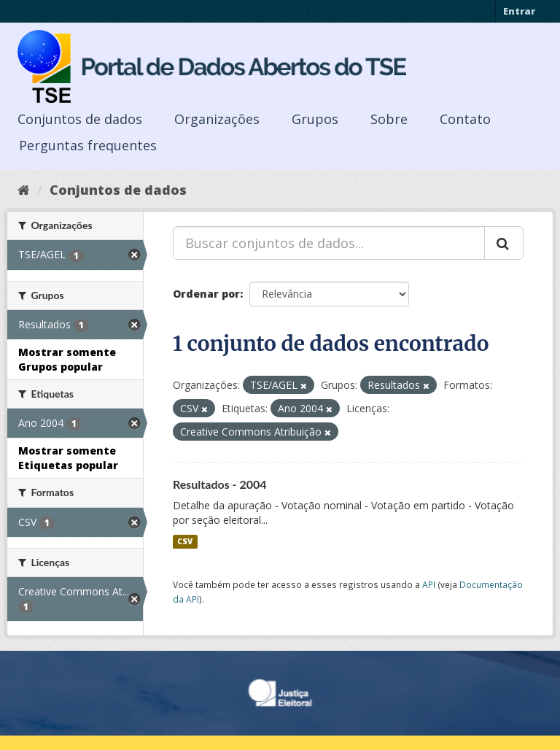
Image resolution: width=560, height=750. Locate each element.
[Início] (24, 190)
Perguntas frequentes (88, 145)
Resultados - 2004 (220, 484)
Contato (465, 119)
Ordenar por (206, 294)
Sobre (389, 119)
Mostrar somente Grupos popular (67, 359)
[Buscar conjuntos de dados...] (329, 243)
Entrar (519, 11)
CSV (185, 541)
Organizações (217, 119)
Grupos (315, 119)
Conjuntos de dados (80, 119)
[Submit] (504, 243)
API (429, 584)
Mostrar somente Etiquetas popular (68, 458)
